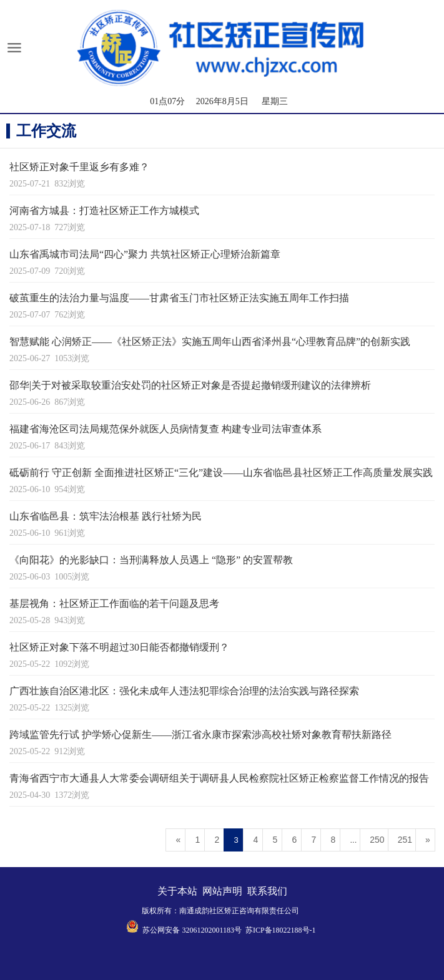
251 (405, 840)
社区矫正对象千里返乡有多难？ (79, 167)
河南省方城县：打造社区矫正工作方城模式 (104, 211)
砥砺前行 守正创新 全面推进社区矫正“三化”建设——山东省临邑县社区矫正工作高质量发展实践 (221, 473)
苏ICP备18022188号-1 (281, 930)
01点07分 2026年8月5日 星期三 (219, 101)
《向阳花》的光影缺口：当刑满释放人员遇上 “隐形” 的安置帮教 (151, 560)
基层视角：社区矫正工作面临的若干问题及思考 (114, 604)
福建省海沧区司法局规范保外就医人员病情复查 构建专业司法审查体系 (165, 429)
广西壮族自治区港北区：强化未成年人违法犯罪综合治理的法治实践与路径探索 (184, 691)
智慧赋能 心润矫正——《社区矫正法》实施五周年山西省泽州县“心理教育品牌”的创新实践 (210, 342)
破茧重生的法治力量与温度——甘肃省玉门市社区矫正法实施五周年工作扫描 (179, 298)
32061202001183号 (212, 930)
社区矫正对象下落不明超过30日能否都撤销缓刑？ (119, 647)
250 (377, 840)
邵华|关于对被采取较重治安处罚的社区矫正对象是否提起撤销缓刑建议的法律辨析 (190, 385)
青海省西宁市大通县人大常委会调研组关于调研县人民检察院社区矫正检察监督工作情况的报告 (219, 778)
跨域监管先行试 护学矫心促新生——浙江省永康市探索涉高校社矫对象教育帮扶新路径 (200, 735)
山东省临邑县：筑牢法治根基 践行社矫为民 (106, 516)
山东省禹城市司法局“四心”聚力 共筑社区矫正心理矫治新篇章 (145, 254)
